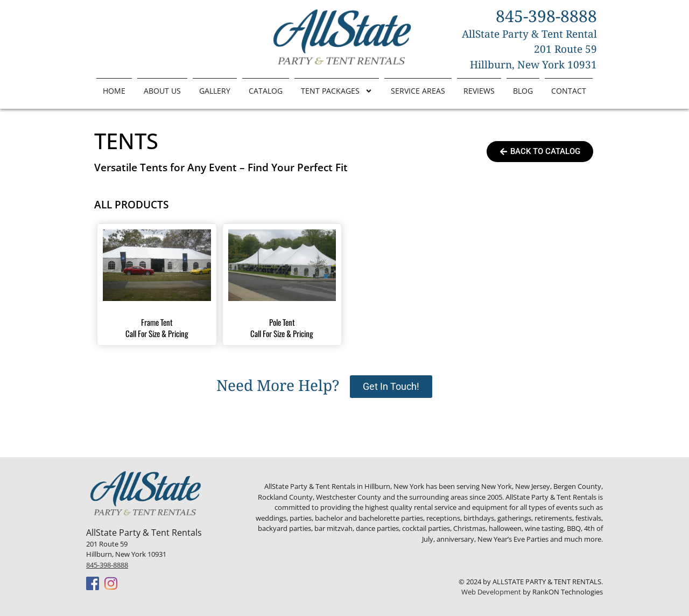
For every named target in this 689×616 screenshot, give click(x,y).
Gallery (215, 91)
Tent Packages (337, 91)
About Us (162, 91)
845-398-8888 (107, 565)
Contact (569, 91)
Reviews (479, 91)
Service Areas (418, 91)
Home (114, 91)
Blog (523, 91)
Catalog (266, 91)
